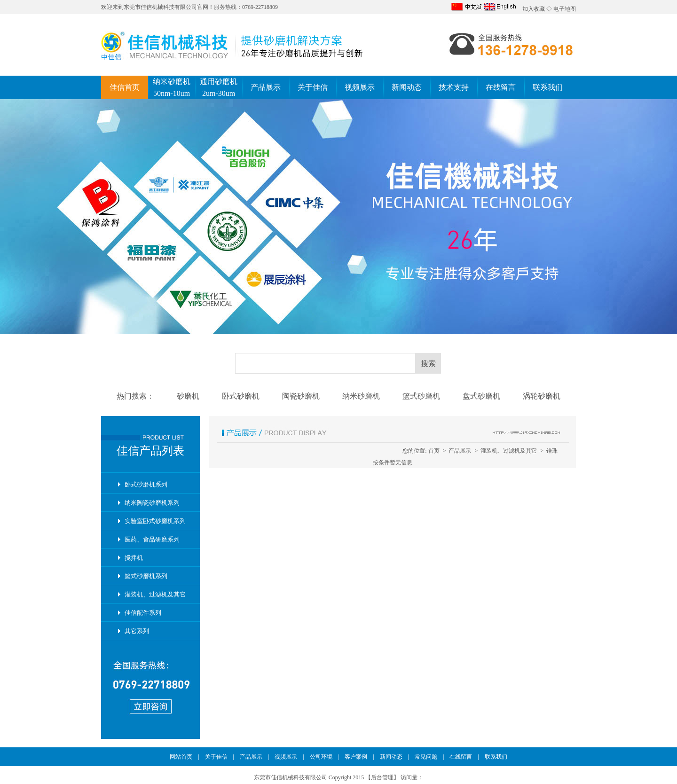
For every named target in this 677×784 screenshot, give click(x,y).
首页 (434, 451)
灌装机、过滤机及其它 (155, 594)
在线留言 (501, 87)
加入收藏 (534, 9)
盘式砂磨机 (481, 396)
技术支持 (454, 87)
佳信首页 (125, 87)
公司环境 (321, 757)
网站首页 (181, 757)
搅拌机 (134, 558)
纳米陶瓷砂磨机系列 (152, 503)
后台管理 (382, 777)
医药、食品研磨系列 (152, 539)
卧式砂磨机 (241, 396)
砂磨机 (188, 396)
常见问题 (426, 757)
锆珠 (552, 451)
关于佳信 (313, 87)
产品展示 (266, 87)
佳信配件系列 (143, 613)
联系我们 (548, 87)
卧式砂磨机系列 (146, 484)
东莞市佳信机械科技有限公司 (160, 7)
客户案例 (356, 757)
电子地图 (565, 9)
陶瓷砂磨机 (301, 396)
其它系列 (137, 631)
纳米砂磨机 (361, 396)
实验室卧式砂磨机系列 (155, 521)
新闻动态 (407, 87)
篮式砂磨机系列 (146, 576)
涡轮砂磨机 (542, 396)
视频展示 (360, 87)
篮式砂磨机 (421, 396)
